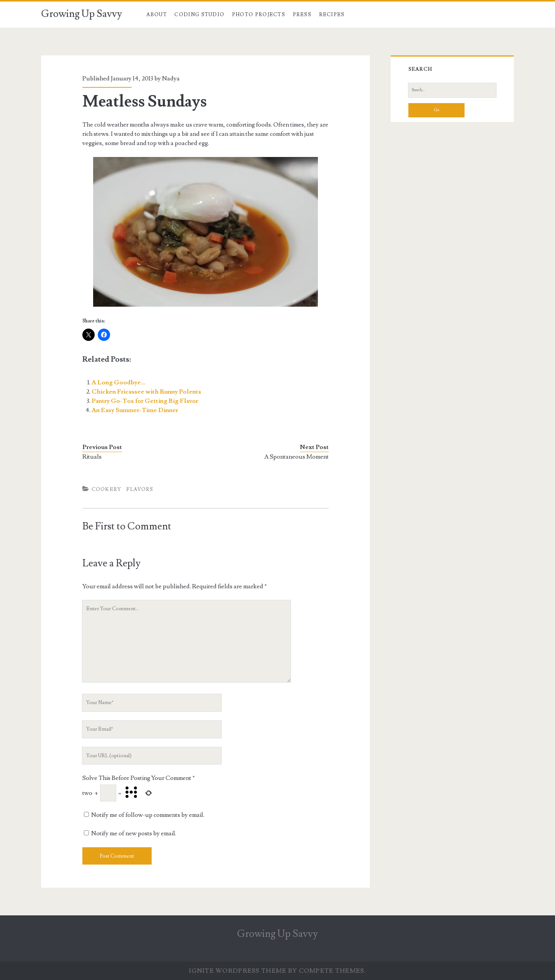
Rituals (92, 457)
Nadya (171, 78)
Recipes (332, 15)
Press (302, 15)
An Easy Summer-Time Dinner (135, 410)
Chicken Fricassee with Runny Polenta (146, 392)
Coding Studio (199, 15)
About (157, 15)
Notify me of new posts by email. (134, 833)
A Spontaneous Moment (296, 457)
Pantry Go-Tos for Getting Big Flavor (145, 401)
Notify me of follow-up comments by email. (148, 815)
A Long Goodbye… (119, 382)
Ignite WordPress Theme (238, 971)
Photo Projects (259, 15)
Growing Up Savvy (82, 14)
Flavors (140, 489)
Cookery (107, 489)
